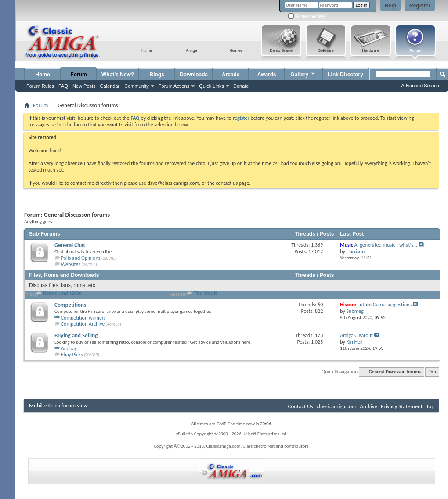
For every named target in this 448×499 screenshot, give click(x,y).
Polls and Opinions (81, 258)
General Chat (70, 245)
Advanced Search (420, 86)
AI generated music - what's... (386, 245)
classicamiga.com (337, 406)
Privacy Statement (402, 406)
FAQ (63, 86)
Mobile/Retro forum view (58, 405)
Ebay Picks (72, 355)
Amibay (69, 348)
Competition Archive (83, 324)
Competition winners (83, 318)
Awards (267, 75)
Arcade (231, 75)
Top (432, 372)
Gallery (303, 74)
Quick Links (211, 86)
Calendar (110, 86)
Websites (71, 264)
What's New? (118, 75)
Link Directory (345, 75)
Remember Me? (307, 16)
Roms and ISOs (62, 294)
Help (390, 6)
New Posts (84, 86)
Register (420, 6)
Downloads (194, 75)
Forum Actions (174, 86)
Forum (78, 75)
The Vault (205, 294)
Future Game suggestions (385, 305)
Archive (368, 406)
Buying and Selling (76, 336)
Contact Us (301, 406)
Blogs (157, 75)
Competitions (70, 305)
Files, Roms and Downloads (64, 275)
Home (42, 75)
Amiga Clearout (356, 335)
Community (137, 86)
